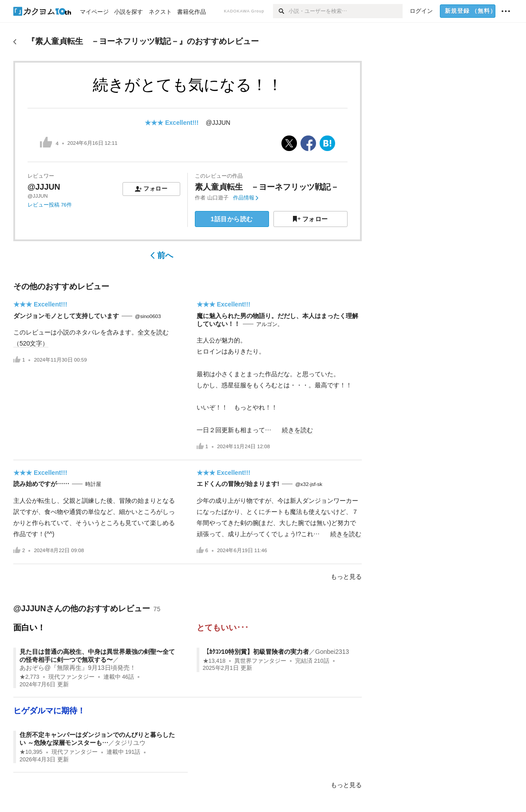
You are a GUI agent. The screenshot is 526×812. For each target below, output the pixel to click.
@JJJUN (218, 123)
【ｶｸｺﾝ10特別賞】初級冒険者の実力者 (256, 652)
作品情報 (246, 198)
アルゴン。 (269, 324)
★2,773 (30, 677)
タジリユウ (130, 743)
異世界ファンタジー (260, 661)
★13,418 (214, 661)
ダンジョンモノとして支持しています (66, 316)
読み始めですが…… (41, 484)
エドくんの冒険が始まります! (238, 484)
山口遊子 (218, 198)
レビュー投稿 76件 (50, 205)
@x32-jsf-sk (309, 484)
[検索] (281, 11)
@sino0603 (148, 316)
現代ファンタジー (71, 677)
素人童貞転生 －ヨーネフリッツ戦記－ (267, 187)
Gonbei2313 (332, 652)
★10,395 (31, 752)
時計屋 (93, 484)
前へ (162, 255)
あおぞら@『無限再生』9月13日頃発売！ (78, 668)
